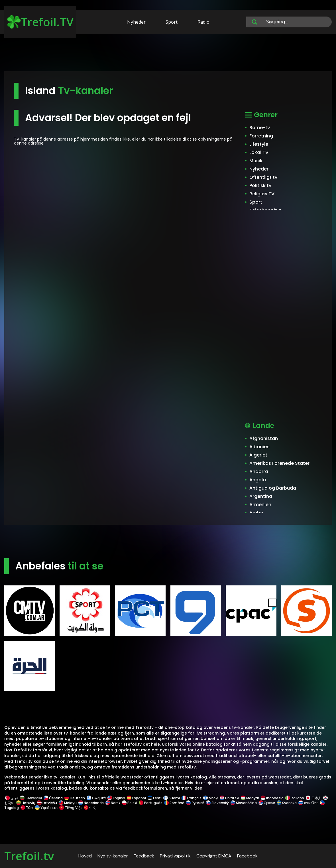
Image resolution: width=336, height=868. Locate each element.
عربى (12, 798)
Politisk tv (260, 185)
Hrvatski (229, 798)
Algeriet (258, 455)
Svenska (287, 803)
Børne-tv (260, 128)
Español (136, 798)
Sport (172, 22)
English (116, 798)
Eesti (155, 798)
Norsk (113, 803)
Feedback (144, 856)
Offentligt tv (263, 177)
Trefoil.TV (40, 22)
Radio (203, 22)
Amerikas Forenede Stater (279, 463)
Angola (258, 480)
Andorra (259, 471)
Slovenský (217, 803)
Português (151, 803)
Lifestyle (259, 144)
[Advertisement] (168, 54)
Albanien (259, 447)
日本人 (314, 798)
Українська (46, 808)
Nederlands (91, 803)
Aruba (256, 513)
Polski (130, 803)
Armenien (260, 505)
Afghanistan (264, 438)
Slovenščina (244, 803)
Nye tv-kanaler (113, 856)
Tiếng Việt (71, 808)
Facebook (247, 856)
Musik (256, 161)
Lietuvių (26, 803)
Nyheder (136, 22)
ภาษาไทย (308, 803)
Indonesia (272, 798)
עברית (211, 798)
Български (31, 798)
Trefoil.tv (29, 856)
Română (174, 803)
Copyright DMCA (214, 856)
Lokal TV (259, 152)
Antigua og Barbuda (273, 488)
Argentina (261, 496)
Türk (27, 808)
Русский (195, 803)
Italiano (295, 798)
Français (192, 798)
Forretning (261, 136)
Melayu (68, 803)
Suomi (172, 798)
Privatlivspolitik (175, 856)
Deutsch (75, 798)
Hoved (85, 856)
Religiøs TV (262, 194)
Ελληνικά (96, 798)
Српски (267, 803)
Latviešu (47, 803)
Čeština (53, 798)
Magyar (250, 798)
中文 (89, 808)
